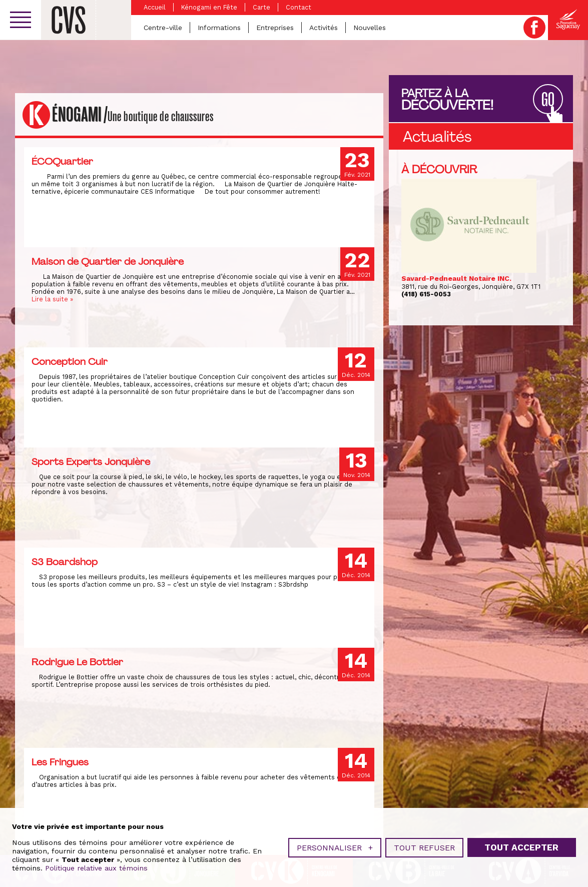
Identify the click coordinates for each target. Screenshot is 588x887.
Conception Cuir (70, 361)
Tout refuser (424, 844)
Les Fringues (60, 762)
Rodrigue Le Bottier (77, 662)
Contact (299, 7)
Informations (219, 28)
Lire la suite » (52, 299)
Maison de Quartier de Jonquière (108, 261)
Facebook (534, 28)
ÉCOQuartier (62, 161)
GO (548, 100)
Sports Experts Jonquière (91, 462)
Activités (324, 28)
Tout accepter (521, 844)
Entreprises (275, 28)
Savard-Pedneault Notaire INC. (456, 278)
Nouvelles (370, 28)
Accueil (155, 7)
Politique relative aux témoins (96, 864)
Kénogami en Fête (209, 7)
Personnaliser (335, 844)
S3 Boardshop (65, 562)
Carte (261, 7)
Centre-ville (163, 28)
